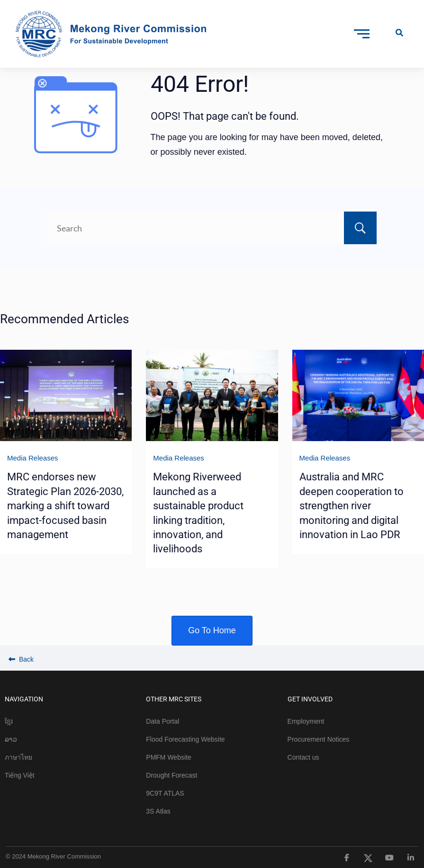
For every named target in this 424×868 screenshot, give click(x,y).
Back (21, 659)
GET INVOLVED (310, 699)
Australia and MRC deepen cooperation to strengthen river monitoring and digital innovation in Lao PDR (352, 505)
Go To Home (212, 630)
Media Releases (33, 458)
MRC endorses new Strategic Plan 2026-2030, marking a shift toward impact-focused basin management (65, 505)
